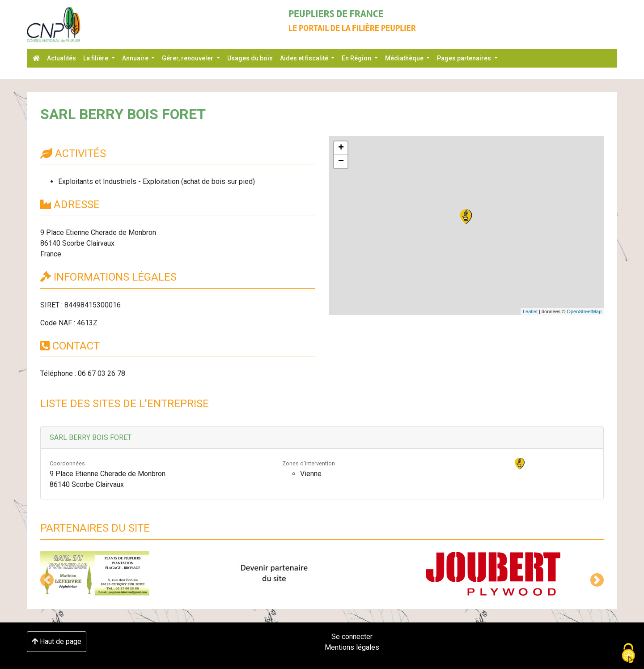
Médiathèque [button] (405, 58)
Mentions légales (352, 647)
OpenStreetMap (584, 311)
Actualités (61, 58)
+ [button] (341, 148)
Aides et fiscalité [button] (305, 58)
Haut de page (57, 641)
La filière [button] (96, 58)
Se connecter (352, 637)
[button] (47, 580)
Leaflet (530, 311)
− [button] (341, 162)
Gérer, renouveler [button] (188, 58)
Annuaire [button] (136, 58)
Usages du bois (250, 58)
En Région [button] (357, 58)
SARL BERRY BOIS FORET (91, 437)
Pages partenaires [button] (465, 58)
